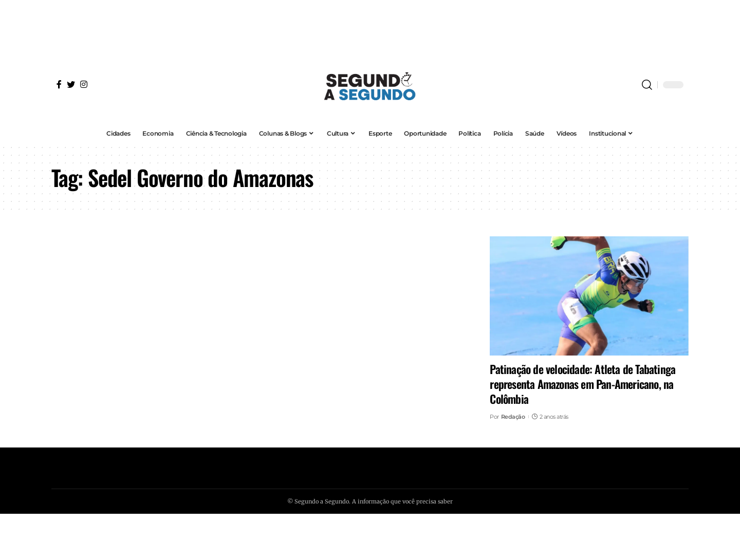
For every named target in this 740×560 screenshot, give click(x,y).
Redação (513, 417)
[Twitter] (71, 84)
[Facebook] (59, 84)
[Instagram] (84, 84)
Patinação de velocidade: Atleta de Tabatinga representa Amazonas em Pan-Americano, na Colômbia (582, 384)
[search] (647, 85)
